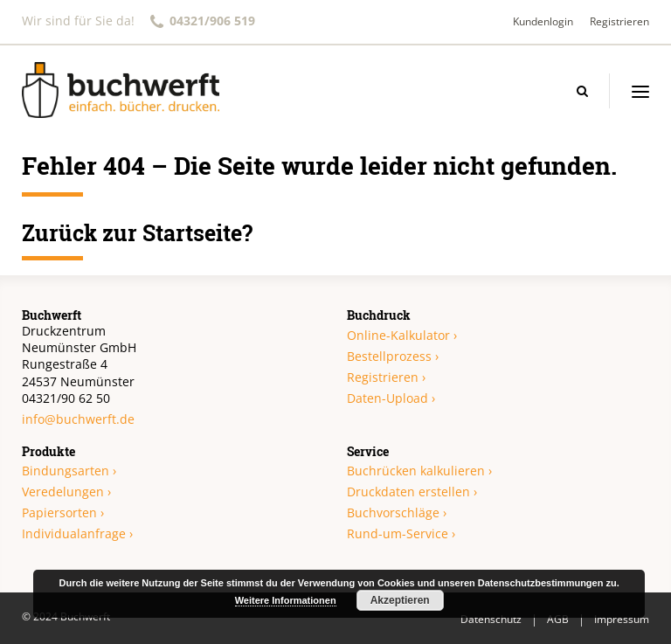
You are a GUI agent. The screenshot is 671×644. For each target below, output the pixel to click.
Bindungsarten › (69, 471)
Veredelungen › (66, 492)
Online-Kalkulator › (402, 335)
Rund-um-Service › (401, 533)
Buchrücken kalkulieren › (419, 471)
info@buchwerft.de (78, 419)
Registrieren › (386, 377)
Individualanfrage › (77, 533)
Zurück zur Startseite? (137, 233)
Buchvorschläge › (397, 512)
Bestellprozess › (393, 356)
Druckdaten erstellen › (412, 492)
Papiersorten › (63, 512)
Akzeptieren (400, 600)
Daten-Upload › (391, 398)
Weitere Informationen (286, 600)
